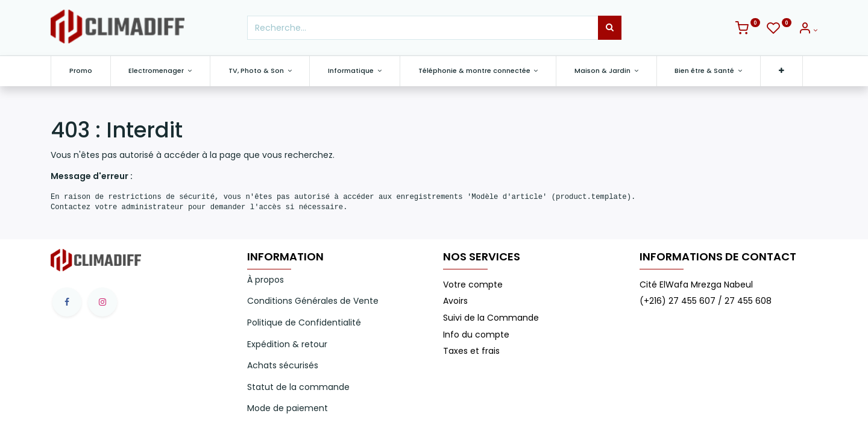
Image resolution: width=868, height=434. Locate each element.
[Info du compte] (808, 30)
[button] (782, 71)
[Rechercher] (610, 28)
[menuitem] (81, 71)
